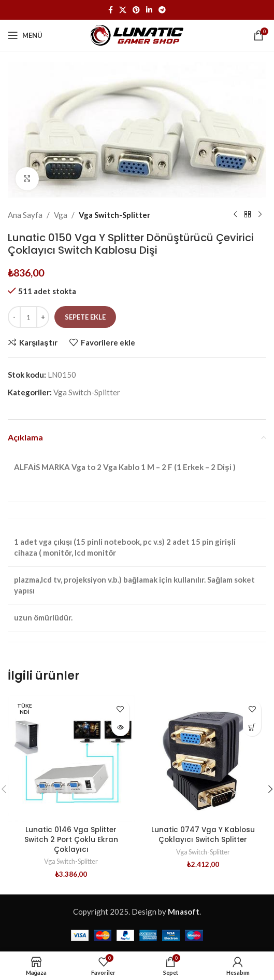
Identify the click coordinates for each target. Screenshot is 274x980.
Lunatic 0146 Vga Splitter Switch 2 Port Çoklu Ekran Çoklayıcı (71, 840)
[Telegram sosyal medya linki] (162, 10)
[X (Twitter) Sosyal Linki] (123, 10)
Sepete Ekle (85, 317)
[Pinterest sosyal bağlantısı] (136, 10)
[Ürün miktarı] (28, 317)
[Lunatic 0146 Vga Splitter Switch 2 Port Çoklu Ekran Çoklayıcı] (71, 758)
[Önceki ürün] (235, 215)
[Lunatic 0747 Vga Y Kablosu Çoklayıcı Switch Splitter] (203, 758)
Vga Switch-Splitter (114, 215)
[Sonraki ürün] (260, 215)
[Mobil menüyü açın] (25, 35)
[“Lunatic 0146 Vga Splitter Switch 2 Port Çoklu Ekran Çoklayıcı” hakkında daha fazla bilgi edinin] (120, 727)
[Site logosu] (137, 34)
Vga (61, 215)
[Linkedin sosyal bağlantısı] (149, 10)
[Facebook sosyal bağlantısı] (111, 10)
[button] (252, 727)
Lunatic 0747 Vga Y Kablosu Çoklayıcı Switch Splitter (203, 835)
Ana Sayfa (25, 215)
